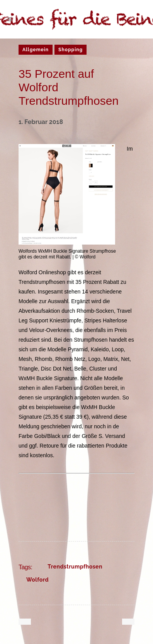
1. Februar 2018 (41, 122)
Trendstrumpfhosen (75, 567)
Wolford (37, 580)
